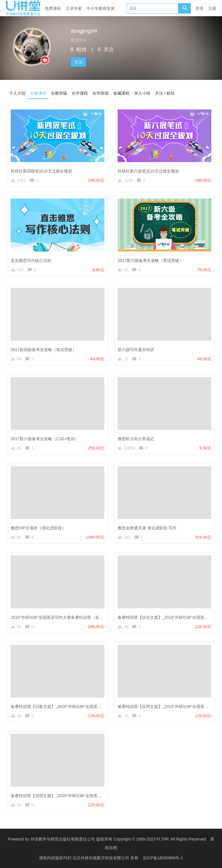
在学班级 (101, 93)
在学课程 (80, 93)
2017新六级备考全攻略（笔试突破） (150, 260)
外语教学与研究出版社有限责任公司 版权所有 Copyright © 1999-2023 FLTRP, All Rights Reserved (118, 839)
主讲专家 (74, 8)
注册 (212, 8)
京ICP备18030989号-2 (163, 858)
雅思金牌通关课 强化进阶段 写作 (147, 528)
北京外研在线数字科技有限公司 (101, 858)
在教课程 (38, 93)
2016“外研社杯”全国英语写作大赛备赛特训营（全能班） (61, 617)
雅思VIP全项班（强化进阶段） (38, 528)
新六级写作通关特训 (136, 350)
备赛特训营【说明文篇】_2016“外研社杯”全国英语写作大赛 (64, 796)
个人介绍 (17, 93)
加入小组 (142, 93)
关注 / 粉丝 (165, 93)
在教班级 (59, 93)
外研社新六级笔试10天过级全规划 (148, 171)
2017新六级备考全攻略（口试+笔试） (45, 439)
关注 (78, 62)
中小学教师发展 (101, 8)
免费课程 (53, 8)
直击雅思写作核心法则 (31, 260)
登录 (199, 8)
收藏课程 (121, 93)
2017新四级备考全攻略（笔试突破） (44, 350)
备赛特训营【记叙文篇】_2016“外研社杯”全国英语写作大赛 (64, 706)
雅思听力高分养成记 (136, 439)
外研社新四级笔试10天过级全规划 (41, 171)
